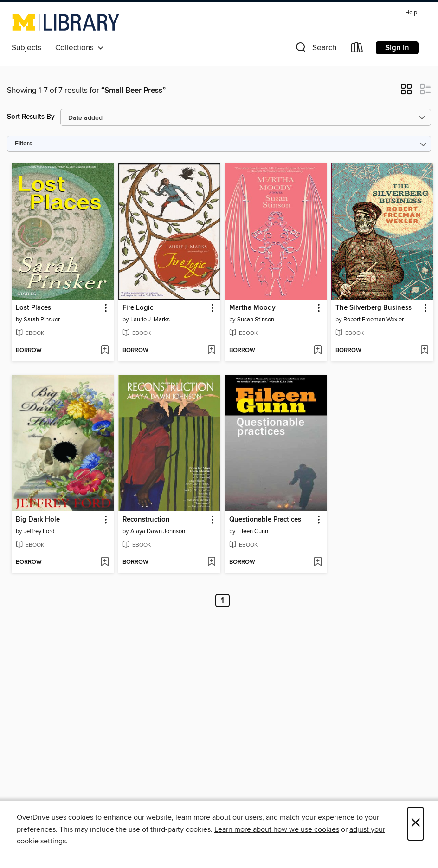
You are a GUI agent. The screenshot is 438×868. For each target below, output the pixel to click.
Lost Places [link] (33, 308)
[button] (315, 49)
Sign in (397, 48)
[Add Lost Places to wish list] (105, 351)
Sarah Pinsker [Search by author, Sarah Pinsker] (42, 320)
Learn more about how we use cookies (277, 829)
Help (411, 13)
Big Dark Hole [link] (38, 520)
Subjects (26, 48)
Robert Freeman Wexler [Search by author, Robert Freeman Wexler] (374, 320)
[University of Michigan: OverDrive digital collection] (66, 22)
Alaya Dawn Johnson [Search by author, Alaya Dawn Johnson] (158, 531)
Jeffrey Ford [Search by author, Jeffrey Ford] (39, 531)
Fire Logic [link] (138, 308)
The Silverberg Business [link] (374, 308)
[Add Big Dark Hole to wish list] (105, 562)
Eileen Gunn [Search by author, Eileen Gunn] (253, 531)
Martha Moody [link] (252, 308)
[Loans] (357, 49)
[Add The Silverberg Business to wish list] (424, 351)
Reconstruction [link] (146, 520)
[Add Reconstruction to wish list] (211, 562)
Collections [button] (80, 48)
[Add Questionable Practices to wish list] (318, 562)
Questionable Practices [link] (265, 520)
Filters (24, 144)
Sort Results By (31, 117)
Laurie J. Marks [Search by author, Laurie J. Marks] (150, 320)
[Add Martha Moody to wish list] (318, 351)
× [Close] (415, 824)
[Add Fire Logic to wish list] (211, 351)
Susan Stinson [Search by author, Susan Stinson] (256, 320)
